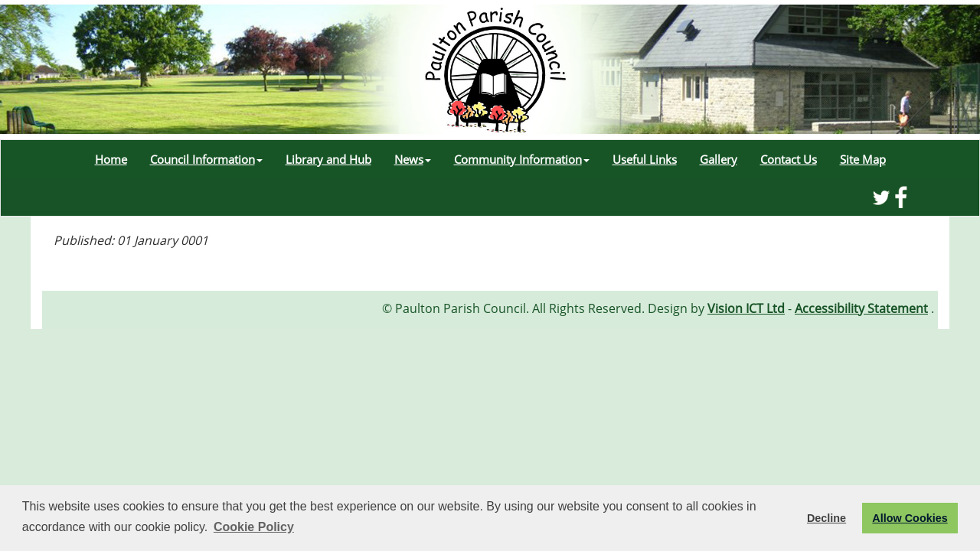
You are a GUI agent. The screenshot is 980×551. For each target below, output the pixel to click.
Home (111, 159)
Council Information (206, 159)
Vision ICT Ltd (746, 308)
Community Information (522, 159)
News (413, 159)
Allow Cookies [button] (910, 518)
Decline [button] (826, 518)
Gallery (719, 159)
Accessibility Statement (861, 308)
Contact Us (789, 159)
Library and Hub (328, 159)
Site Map (863, 159)
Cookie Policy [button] (254, 527)
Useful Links (645, 159)
